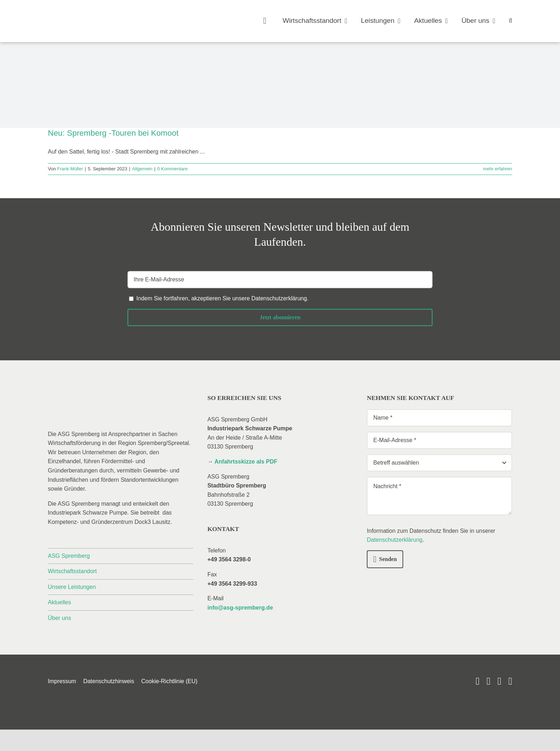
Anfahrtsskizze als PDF (246, 462)
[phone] (510, 681)
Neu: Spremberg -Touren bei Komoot (113, 133)
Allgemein (142, 169)
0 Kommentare (172, 169)
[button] (511, 21)
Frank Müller (70, 169)
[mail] (499, 681)
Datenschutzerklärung (279, 298)
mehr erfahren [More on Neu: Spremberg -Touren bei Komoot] (497, 169)
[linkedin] (488, 681)
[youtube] (478, 681)
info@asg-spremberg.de (240, 608)
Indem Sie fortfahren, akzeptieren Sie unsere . (222, 298)
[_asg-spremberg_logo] (89, 13)
